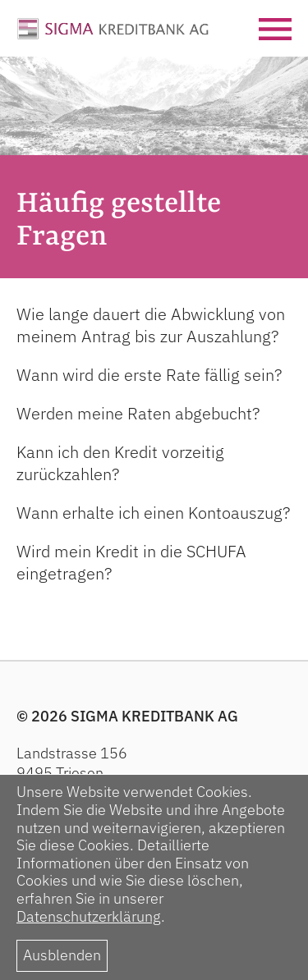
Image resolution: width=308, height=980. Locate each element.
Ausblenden (62, 955)
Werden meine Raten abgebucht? (138, 413)
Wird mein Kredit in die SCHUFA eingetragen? (131, 562)
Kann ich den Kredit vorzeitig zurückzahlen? (120, 463)
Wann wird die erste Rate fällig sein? (149, 375)
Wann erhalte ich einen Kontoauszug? (153, 513)
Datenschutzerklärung (89, 916)
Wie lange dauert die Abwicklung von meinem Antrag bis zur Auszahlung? (151, 325)
